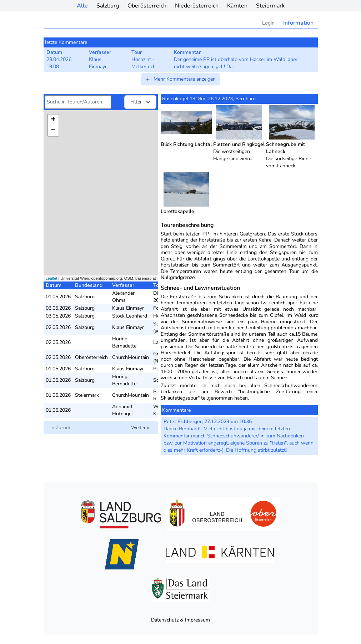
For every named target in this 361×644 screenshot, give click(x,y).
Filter (141, 102)
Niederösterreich (197, 6)
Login (268, 23)
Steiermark (270, 6)
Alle (82, 6)
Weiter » (140, 428)
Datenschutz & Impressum (180, 620)
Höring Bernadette (124, 342)
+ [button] (53, 120)
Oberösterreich (147, 6)
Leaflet (51, 278)
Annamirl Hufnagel (122, 410)
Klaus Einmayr (128, 308)
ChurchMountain (131, 357)
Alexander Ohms (123, 297)
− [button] (53, 131)
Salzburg (108, 6)
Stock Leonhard (130, 316)
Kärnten (237, 6)
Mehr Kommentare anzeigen (180, 79)
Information (298, 23)
